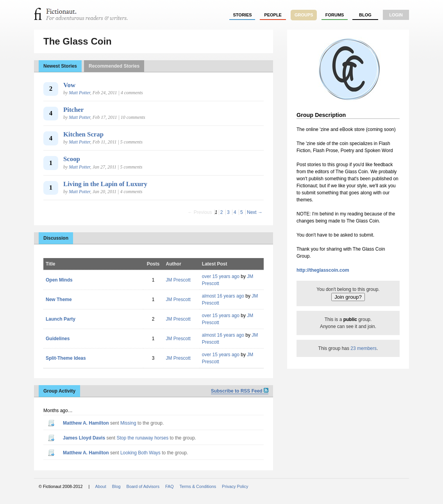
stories (243, 15)
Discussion (56, 238)
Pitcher (73, 110)
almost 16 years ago (223, 296)
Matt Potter (79, 93)
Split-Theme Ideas (66, 358)
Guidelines (58, 339)
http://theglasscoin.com (323, 270)
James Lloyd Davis (84, 438)
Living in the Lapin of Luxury (105, 184)
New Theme (59, 300)
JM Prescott (178, 280)
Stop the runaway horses (142, 438)
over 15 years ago (221, 276)
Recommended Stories (114, 66)
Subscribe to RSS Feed (240, 391)
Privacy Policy (235, 486)
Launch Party (61, 319)
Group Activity (59, 391)
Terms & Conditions (198, 486)
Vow (69, 85)
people (273, 15)
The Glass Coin (78, 41)
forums (335, 15)
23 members (364, 348)
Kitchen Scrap (83, 134)
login (396, 15)
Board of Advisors (143, 486)
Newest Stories (60, 66)
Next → (255, 212)
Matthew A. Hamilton (86, 423)
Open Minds (59, 280)
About (101, 486)
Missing (128, 423)
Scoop (72, 159)
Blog (365, 15)
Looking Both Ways (140, 453)
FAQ (170, 486)
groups (304, 15)
